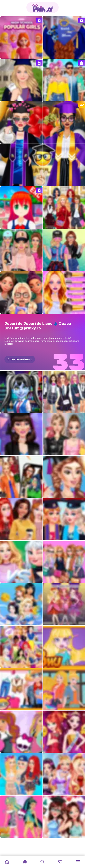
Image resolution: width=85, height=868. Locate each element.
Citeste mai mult (20, 359)
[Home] (7, 862)
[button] (25, 862)
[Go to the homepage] (42, 7)
